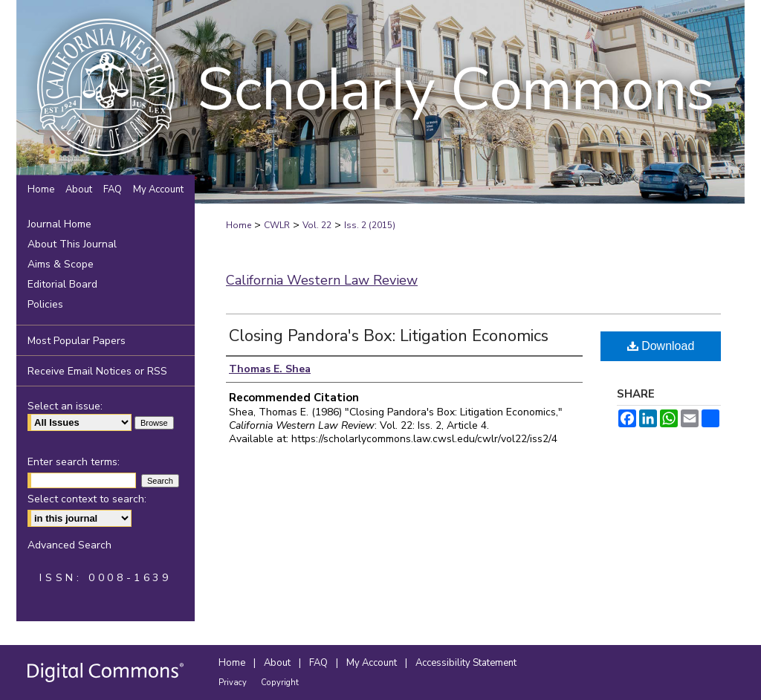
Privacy (234, 683)
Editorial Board (62, 284)
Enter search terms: (74, 462)
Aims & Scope (61, 264)
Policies (45, 304)
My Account (373, 663)
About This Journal (72, 244)
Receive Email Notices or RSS (97, 371)
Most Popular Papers (77, 341)
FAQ (320, 663)
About (278, 663)
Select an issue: (65, 406)
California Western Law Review (322, 280)
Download (661, 346)
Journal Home (59, 224)
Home (239, 225)
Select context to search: (87, 499)
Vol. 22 (317, 225)
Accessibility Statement (466, 663)
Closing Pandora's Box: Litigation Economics (389, 336)
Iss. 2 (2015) (370, 225)
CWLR (277, 225)
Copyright (280, 683)
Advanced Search (69, 545)
